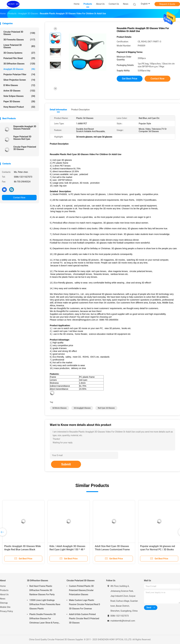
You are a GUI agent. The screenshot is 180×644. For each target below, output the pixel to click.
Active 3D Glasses (19, 91)
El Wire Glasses (19, 85)
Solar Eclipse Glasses (19, 96)
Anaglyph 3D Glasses (19, 69)
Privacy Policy (6, 611)
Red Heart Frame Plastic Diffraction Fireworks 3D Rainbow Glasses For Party (42, 590)
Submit (66, 464)
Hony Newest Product (19, 107)
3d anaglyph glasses (82, 408)
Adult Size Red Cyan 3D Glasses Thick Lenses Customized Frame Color (112, 550)
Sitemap (4, 603)
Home (3, 586)
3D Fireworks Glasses (19, 40)
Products (4, 590)
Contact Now (19, 198)
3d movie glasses (59, 408)
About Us (4, 594)
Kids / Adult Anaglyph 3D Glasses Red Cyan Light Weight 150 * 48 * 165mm (67, 550)
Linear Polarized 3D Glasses (19, 46)
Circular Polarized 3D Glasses (19, 33)
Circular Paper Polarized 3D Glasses (25, 148)
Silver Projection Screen (19, 80)
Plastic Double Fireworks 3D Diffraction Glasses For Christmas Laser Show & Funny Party (44, 619)
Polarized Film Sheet (19, 58)
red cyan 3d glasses (106, 408)
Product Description (80, 110)
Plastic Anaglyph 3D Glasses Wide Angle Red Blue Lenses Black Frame (22, 550)
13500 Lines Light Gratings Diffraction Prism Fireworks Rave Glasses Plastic (45, 604)
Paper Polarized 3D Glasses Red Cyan (22, 138)
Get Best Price (130, 79)
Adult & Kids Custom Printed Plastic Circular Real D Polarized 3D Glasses (84, 618)
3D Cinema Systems (19, 53)
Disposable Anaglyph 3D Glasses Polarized (25, 128)
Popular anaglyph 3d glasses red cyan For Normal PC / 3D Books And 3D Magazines (158, 550)
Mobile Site (5, 607)
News (3, 599)
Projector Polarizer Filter (19, 74)
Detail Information (58, 110)
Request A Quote (167, 4)
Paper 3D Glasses (19, 101)
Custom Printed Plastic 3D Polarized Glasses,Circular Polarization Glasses (81, 590)
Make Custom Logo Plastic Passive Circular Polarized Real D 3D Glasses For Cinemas (85, 604)
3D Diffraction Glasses (19, 64)
